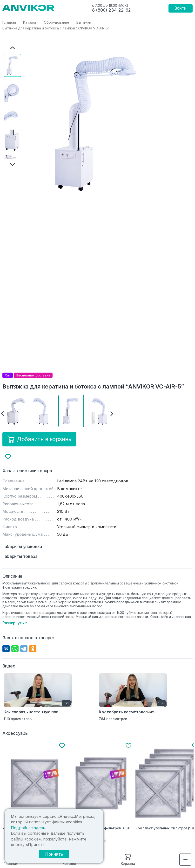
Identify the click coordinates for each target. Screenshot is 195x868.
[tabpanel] (35, 787)
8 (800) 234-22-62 (111, 10)
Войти (181, 8)
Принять (70, 857)
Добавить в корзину (39, 439)
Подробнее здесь (81, 836)
